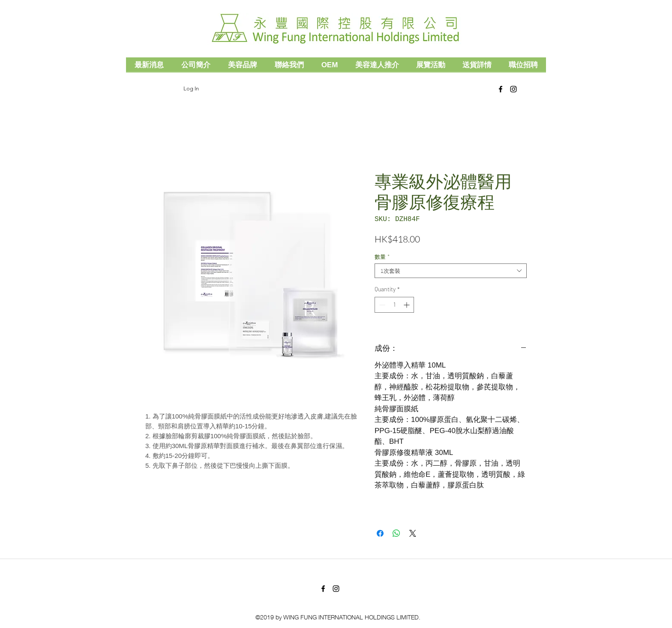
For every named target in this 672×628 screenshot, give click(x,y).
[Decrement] (381, 305)
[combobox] (451, 271)
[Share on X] (413, 533)
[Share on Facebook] (380, 533)
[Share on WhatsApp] (396, 533)
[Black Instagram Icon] (513, 89)
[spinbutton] (394, 305)
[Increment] (407, 305)
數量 (382, 257)
